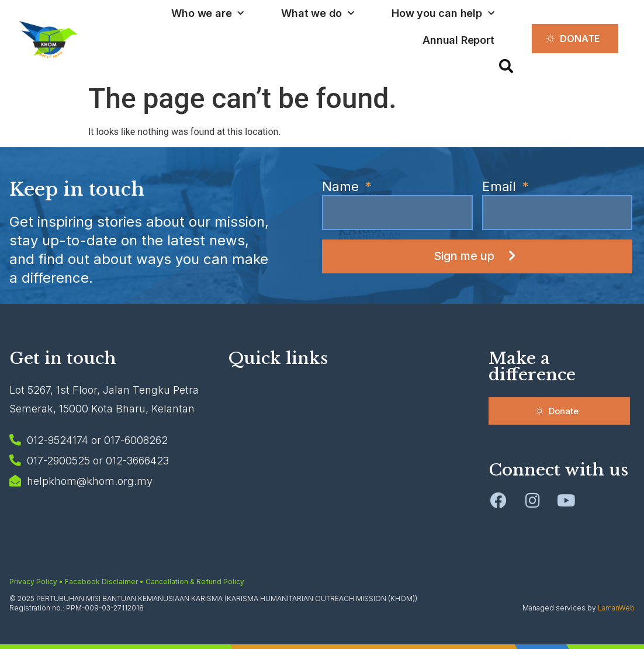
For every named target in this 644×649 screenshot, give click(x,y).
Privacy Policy (33, 582)
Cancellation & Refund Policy (195, 582)
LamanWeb (616, 608)
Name (342, 187)
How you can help (443, 14)
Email (501, 187)
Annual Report (458, 40)
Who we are (207, 14)
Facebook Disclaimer (101, 582)
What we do (318, 14)
